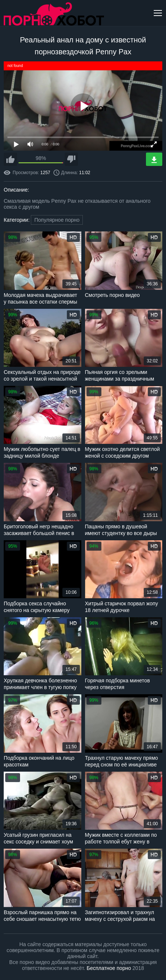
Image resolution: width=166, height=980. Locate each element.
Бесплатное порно (109, 968)
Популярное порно (57, 220)
